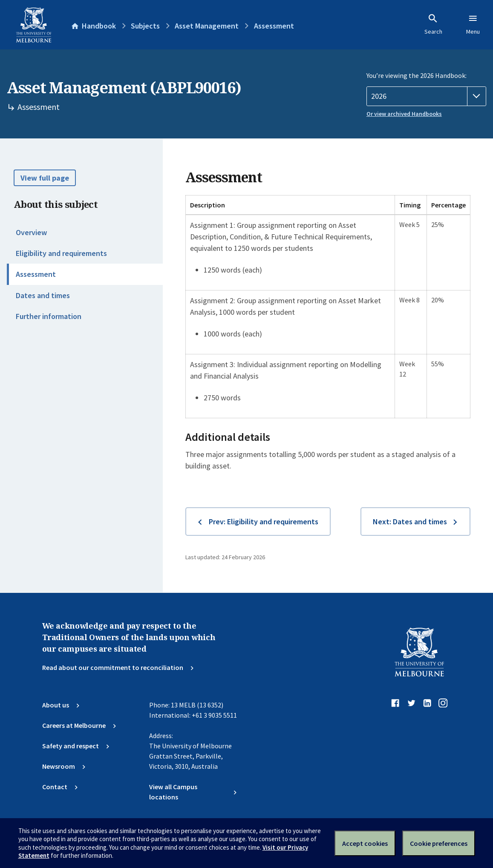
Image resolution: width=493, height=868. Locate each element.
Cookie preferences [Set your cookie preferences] (439, 843)
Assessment (36, 274)
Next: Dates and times (410, 522)
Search (433, 24)
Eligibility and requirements (61, 253)
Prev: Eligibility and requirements (264, 522)
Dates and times (43, 295)
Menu (473, 24)
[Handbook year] (426, 96)
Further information (49, 316)
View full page (45, 178)
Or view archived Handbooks (404, 114)
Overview (31, 232)
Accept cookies (365, 843)
